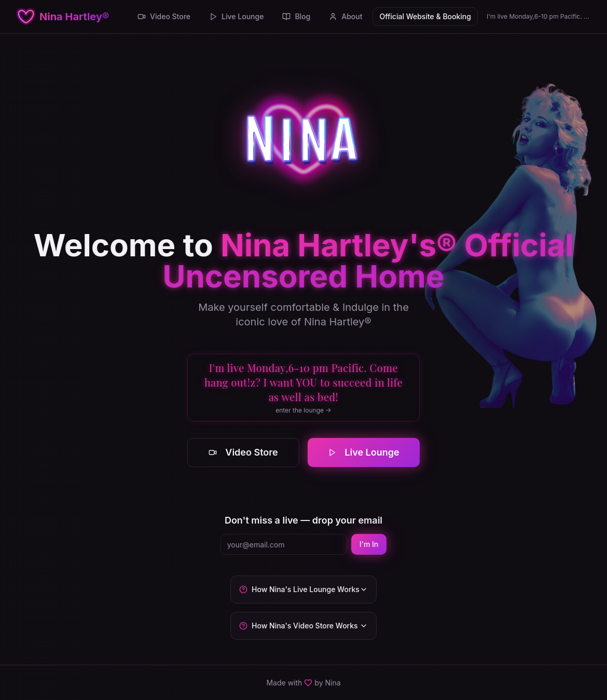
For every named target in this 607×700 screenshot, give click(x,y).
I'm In (369, 544)
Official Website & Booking (425, 16)
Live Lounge (236, 16)
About (346, 16)
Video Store (164, 16)
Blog (296, 16)
